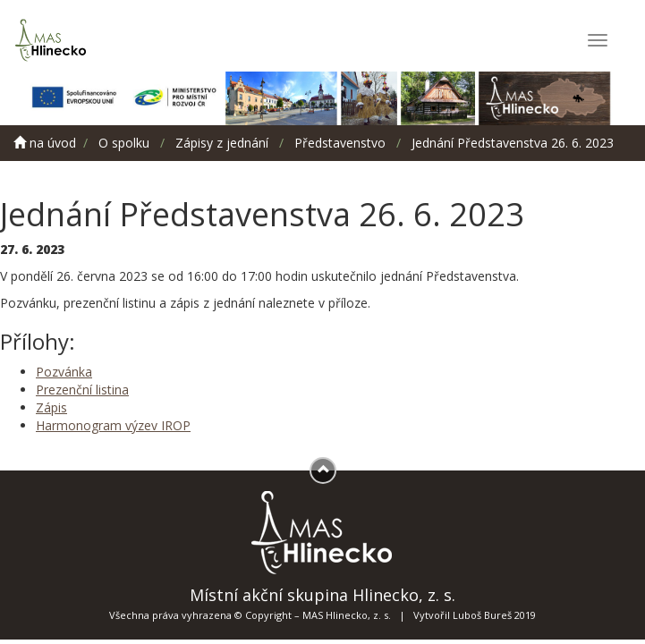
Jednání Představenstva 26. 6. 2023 (513, 143)
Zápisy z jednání (222, 143)
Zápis (51, 407)
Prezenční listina (82, 390)
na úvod (45, 143)
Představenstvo (340, 143)
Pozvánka (64, 372)
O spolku (124, 143)
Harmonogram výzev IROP (113, 425)
